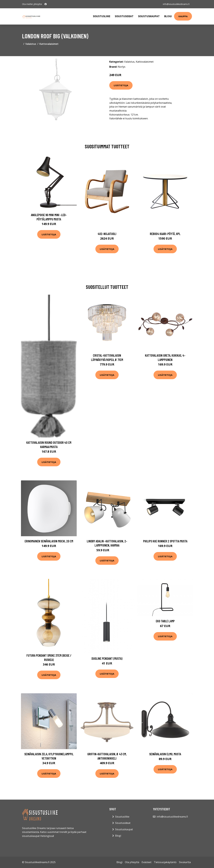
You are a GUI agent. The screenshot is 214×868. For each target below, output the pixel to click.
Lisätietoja (121, 85)
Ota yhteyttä (132, 862)
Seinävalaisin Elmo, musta (165, 754)
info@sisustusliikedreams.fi (176, 4)
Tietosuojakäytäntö (165, 862)
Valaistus (31, 44)
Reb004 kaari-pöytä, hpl (165, 234)
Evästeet (146, 862)
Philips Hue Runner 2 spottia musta (165, 541)
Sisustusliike (102, 16)
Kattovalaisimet (49, 44)
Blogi (168, 16)
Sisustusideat (124, 16)
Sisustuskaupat (149, 16)
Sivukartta (185, 862)
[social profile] (46, 4)
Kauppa (183, 16)
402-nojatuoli (107, 234)
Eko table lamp (165, 621)
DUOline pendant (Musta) (107, 658)
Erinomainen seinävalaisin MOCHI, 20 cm (49, 541)
